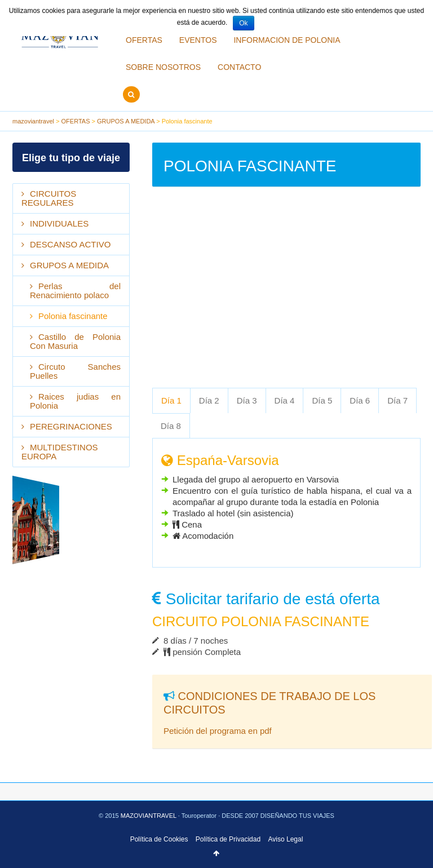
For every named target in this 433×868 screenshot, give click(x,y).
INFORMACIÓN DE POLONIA (287, 40)
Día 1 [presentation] (171, 400)
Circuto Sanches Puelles (75, 371)
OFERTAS (144, 40)
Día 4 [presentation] (285, 400)
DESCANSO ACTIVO (70, 244)
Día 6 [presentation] (360, 400)
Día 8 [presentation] (171, 426)
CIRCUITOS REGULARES (49, 198)
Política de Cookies (159, 839)
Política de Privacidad (228, 839)
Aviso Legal (286, 839)
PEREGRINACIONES (71, 426)
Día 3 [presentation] (247, 400)
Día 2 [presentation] (209, 400)
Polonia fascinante (73, 316)
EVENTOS (198, 40)
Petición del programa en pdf (218, 731)
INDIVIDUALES (59, 223)
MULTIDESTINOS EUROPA (60, 452)
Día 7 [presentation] (397, 400)
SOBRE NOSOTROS (163, 67)
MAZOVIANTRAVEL (149, 816)
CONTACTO (239, 67)
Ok (243, 23)
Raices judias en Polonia (75, 401)
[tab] (171, 400)
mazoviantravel (33, 121)
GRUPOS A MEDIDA (126, 121)
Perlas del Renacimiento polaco (75, 291)
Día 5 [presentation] (322, 400)
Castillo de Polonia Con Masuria (75, 341)
